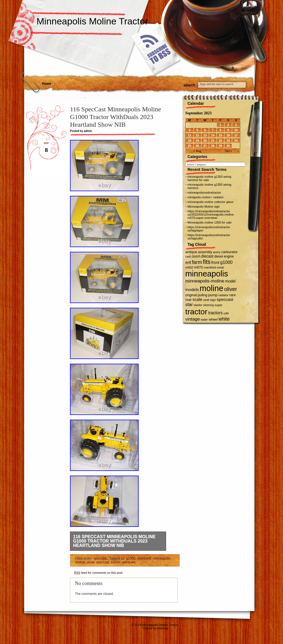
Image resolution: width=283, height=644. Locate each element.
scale (197, 299)
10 (236, 130)
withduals (129, 562)
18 (189, 140)
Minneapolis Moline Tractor (92, 21)
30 (228, 146)
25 (189, 146)
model (230, 281)
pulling (202, 295)
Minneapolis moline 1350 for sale (210, 222)
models (192, 289)
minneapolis (161, 558)
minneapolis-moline (205, 281)
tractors (215, 313)
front (215, 262)
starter (198, 305)
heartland (144, 558)
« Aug (197, 151)
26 (197, 146)
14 (213, 135)
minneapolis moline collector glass (210, 202)
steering (208, 305)
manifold (210, 267)
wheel (213, 320)
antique (191, 252)
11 (189, 135)
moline (80, 562)
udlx (226, 313)
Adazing (162, 628)
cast (188, 256)
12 (197, 135)
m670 (198, 267)
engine (229, 256)
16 (228, 135)
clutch (196, 256)
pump (213, 295)
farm (197, 262)
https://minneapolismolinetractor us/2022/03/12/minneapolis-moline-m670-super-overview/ (211, 214)
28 (213, 146)
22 (220, 140)
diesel (219, 256)
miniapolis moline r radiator (205, 197)
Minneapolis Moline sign (204, 207)
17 (236, 135)
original (191, 295)
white (224, 319)
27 (205, 146)
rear (188, 300)
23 (228, 140)
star (189, 304)
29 (220, 146)
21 (213, 140)
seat (206, 300)
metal (220, 267)
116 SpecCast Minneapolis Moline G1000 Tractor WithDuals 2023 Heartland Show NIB (114, 541)
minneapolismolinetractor (204, 193)
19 (197, 140)
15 (220, 135)
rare (232, 295)
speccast (100, 558)
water (204, 320)
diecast (207, 256)
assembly (205, 252)
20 (205, 140)
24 (236, 140)
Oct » (228, 151)
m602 (189, 267)
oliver (231, 289)
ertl (188, 262)
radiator (223, 295)
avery (217, 252)
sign (213, 300)
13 (205, 135)
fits (207, 262)
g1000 (131, 558)
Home (47, 84)
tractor (115, 562)
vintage (193, 319)
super (219, 305)
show (90, 562)
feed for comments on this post (98, 573)
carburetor (230, 252)
